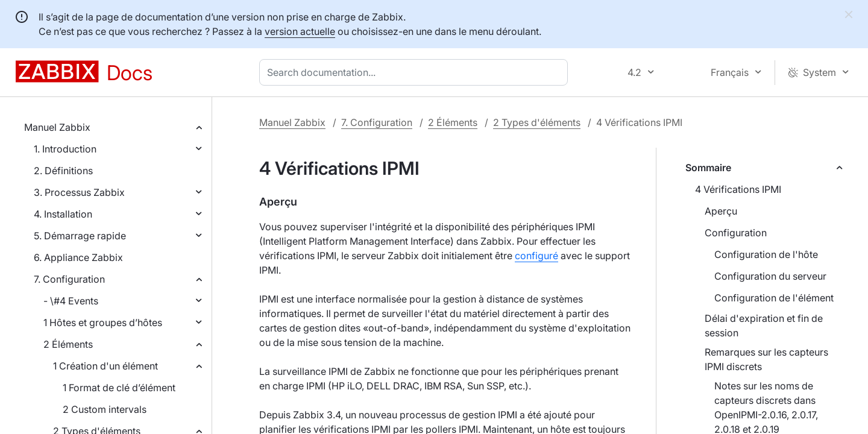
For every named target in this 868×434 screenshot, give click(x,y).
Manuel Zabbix (57, 127)
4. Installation (63, 214)
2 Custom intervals (105, 409)
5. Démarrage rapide (80, 236)
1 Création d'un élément (105, 366)
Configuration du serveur (770, 276)
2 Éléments (68, 344)
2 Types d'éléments (537, 122)
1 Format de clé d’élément (119, 388)
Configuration (736, 233)
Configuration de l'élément (774, 298)
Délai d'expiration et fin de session (764, 325)
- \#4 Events (71, 301)
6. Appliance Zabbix (78, 257)
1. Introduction (65, 149)
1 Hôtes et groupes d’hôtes (103, 322)
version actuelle (300, 31)
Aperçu (721, 211)
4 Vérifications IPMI (738, 189)
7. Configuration (69, 279)
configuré (536, 256)
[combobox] (416, 72)
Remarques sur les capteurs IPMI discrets (766, 359)
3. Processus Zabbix (79, 192)
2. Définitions (63, 171)
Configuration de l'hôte (766, 254)
